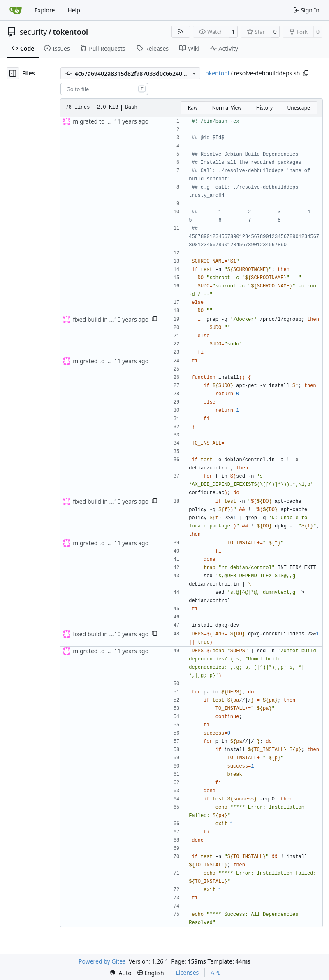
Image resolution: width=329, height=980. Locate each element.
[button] (154, 320)
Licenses (188, 972)
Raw (193, 108)
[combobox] (104, 89)
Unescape (298, 108)
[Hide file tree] (13, 73)
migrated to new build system (113, 121)
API (215, 972)
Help (74, 10)
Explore (45, 10)
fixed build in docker (100, 319)
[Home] (16, 10)
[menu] (120, 973)
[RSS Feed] (181, 32)
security (33, 32)
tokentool (70, 32)
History (264, 108)
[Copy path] (306, 73)
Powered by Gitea (102, 961)
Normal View (227, 108)
